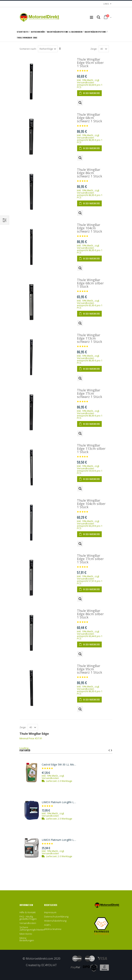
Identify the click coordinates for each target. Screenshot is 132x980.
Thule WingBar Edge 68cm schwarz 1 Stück (90, 118)
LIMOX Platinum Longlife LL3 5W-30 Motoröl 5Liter (59, 840)
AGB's (47, 925)
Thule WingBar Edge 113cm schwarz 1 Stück (90, 338)
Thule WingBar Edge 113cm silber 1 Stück (91, 449)
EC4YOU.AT (49, 965)
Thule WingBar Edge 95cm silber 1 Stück (90, 63)
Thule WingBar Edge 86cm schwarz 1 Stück (90, 173)
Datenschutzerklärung (56, 916)
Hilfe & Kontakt (28, 912)
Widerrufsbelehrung (55, 921)
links (106, 4)
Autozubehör (38, 32)
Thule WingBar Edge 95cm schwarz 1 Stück (90, 669)
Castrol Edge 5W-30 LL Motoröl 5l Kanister (59, 765)
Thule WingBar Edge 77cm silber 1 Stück (90, 559)
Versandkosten (86, 82)
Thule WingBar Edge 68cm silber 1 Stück (90, 283)
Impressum (50, 912)
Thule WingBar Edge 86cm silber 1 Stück (90, 614)
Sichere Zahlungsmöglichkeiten (32, 928)
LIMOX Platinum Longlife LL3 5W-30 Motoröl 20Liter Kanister (59, 802)
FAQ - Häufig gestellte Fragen (28, 918)
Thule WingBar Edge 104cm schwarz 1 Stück (90, 228)
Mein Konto (26, 934)
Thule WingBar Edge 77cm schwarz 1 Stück (90, 393)
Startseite (23, 32)
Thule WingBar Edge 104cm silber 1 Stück (91, 504)
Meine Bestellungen (27, 939)
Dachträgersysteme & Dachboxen (65, 32)
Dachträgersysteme (96, 32)
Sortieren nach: (28, 49)
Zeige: (94, 49)
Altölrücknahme (53, 929)
